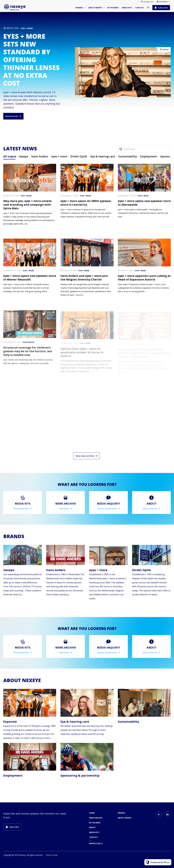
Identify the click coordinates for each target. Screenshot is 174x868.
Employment (13, 775)
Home (92, 813)
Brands (79, 8)
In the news (113, 8)
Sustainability (128, 721)
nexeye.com (148, 2)
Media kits (127, 8)
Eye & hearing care (75, 721)
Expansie (10, 721)
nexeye (9, 570)
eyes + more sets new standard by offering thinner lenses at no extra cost (31, 60)
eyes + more (27, 28)
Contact (140, 8)
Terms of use (52, 855)
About (92, 827)
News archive (96, 818)
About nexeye (95, 8)
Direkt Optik (142, 570)
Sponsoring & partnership (80, 775)
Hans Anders (56, 570)
